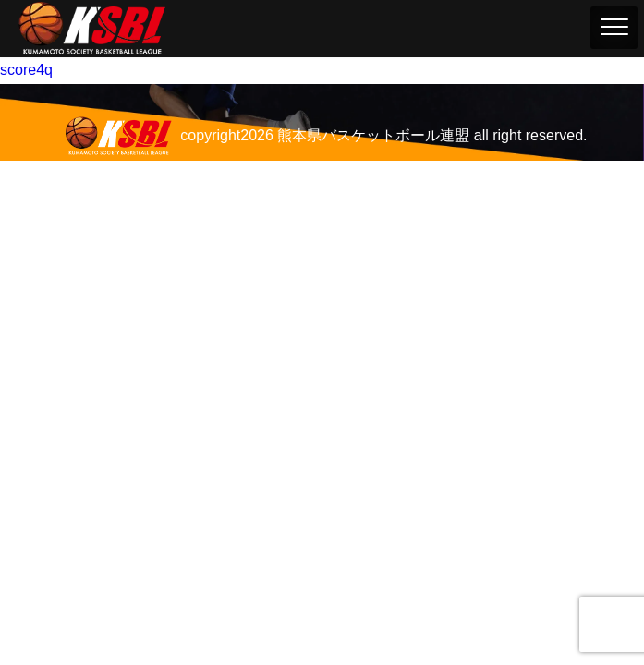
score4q (26, 70)
